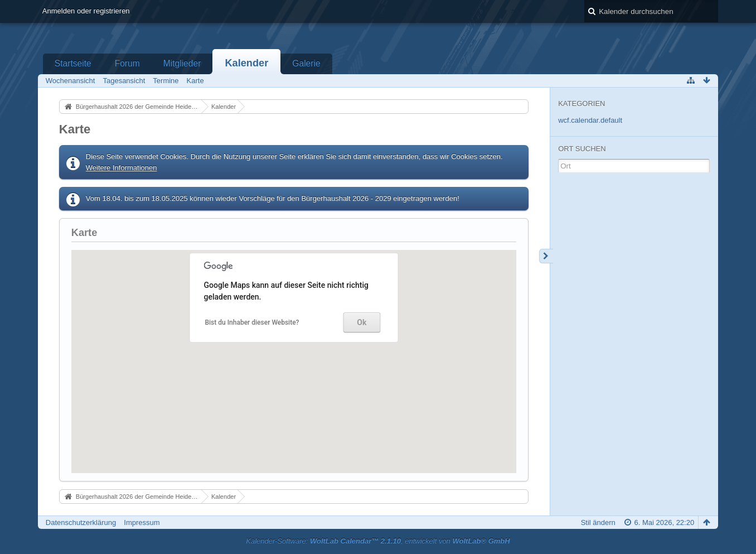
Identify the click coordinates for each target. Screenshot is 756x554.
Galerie (306, 63)
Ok (362, 322)
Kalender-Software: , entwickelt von (378, 541)
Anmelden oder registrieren (86, 11)
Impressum (142, 522)
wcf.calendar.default (590, 120)
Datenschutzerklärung (81, 522)
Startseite (73, 63)
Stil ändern (598, 522)
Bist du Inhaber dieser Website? (252, 322)
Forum (127, 63)
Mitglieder (182, 63)
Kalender (246, 63)
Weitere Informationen (122, 168)
